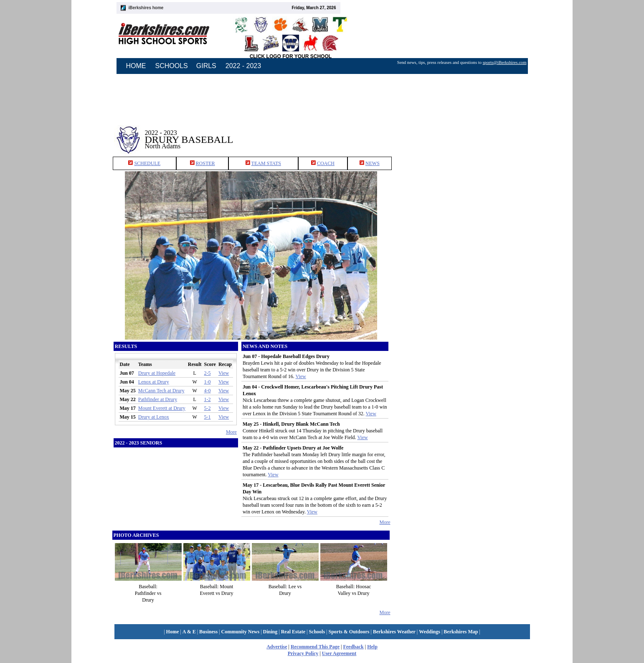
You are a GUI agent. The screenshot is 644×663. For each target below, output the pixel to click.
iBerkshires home (146, 8)
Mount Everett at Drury (162, 408)
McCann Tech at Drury (161, 391)
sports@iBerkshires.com (505, 62)
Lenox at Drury (154, 382)
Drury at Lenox (154, 417)
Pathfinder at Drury (158, 399)
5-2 (207, 408)
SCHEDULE (147, 163)
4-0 (207, 391)
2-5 (207, 373)
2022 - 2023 (243, 66)
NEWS (373, 163)
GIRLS (206, 66)
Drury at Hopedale (157, 373)
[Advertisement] (461, 133)
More (231, 432)
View (224, 373)
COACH (326, 163)
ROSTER (205, 163)
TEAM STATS (266, 163)
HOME (136, 66)
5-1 (207, 417)
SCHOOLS (172, 66)
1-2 (207, 399)
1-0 (207, 382)
